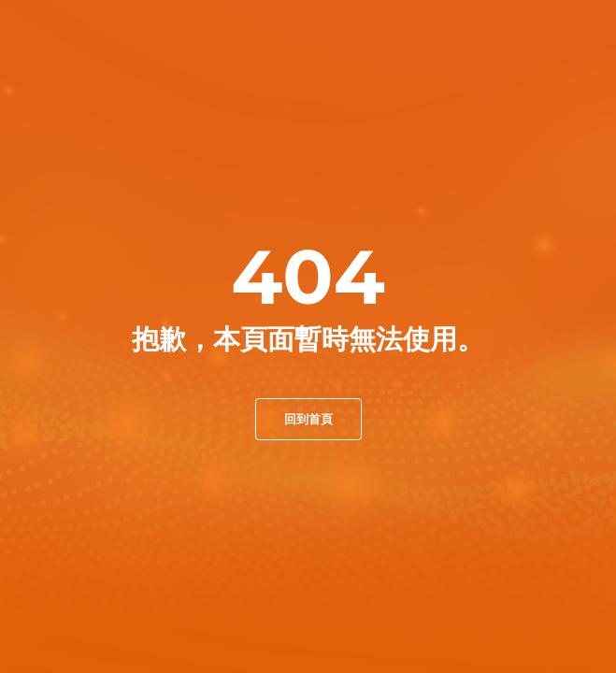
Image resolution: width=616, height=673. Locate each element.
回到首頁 (308, 419)
